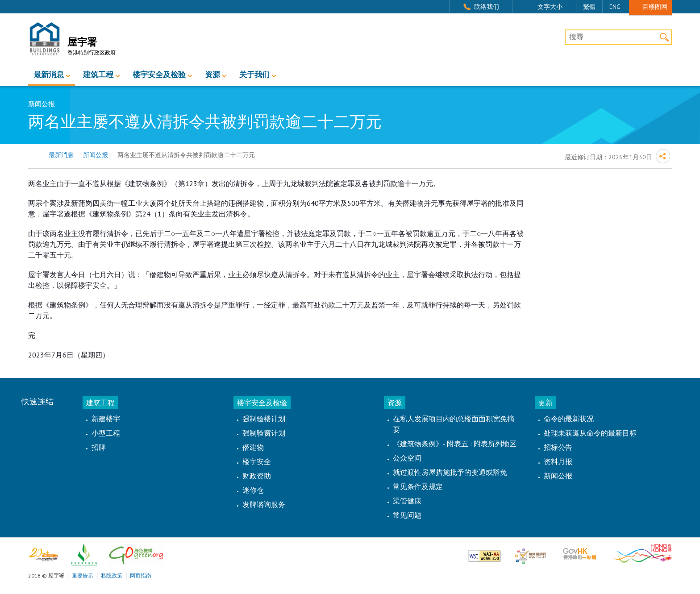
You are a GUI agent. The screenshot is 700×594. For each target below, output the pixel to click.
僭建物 (253, 447)
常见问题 (407, 515)
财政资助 (257, 476)
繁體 (589, 7)
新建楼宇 (106, 419)
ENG (615, 7)
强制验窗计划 (264, 433)
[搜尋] (618, 37)
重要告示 (83, 575)
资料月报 (558, 461)
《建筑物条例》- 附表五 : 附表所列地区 (455, 444)
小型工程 (106, 433)
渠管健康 (407, 501)
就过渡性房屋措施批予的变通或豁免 (450, 472)
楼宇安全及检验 (159, 75)
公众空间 (407, 458)
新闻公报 (96, 155)
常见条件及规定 (418, 486)
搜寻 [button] (664, 37)
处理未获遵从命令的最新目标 (590, 433)
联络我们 (487, 7)
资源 (212, 75)
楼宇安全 (257, 461)
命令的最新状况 (569, 419)
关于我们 (254, 75)
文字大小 (550, 7)
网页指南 (141, 575)
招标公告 (558, 447)
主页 (34, 155)
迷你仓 (253, 490)
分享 (663, 156)
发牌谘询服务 (264, 504)
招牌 (99, 447)
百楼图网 (655, 6)
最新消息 (49, 75)
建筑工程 (98, 75)
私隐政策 (112, 575)
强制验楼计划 (264, 419)
